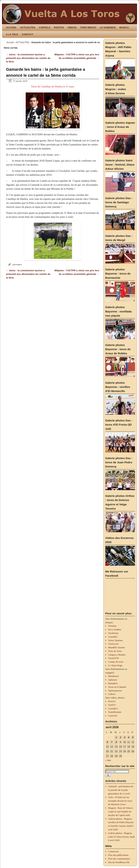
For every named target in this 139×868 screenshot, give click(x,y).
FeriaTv (112, 701)
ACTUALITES (28, 27)
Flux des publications (118, 855)
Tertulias (112, 626)
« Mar (108, 760)
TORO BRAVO (88, 27)
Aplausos (112, 680)
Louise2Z (113, 716)
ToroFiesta (113, 633)
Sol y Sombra (115, 629)
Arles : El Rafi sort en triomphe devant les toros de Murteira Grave (120, 801)
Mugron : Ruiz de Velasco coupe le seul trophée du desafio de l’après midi (120, 812)
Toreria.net (113, 644)
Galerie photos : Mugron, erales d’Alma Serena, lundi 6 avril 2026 (121, 837)
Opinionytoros (115, 691)
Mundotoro (113, 676)
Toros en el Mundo (117, 687)
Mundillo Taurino (116, 647)
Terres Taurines (115, 640)
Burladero (113, 683)
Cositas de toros (116, 662)
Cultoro (112, 694)
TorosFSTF (113, 658)
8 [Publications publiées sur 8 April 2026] (116, 742)
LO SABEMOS (108, 27)
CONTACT (27, 34)
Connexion (113, 851)
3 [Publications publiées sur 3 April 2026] (125, 737)
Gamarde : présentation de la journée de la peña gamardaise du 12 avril (121, 790)
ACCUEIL (11, 27)
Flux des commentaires (119, 859)
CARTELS (45, 27)
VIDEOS (72, 27)
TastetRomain (115, 712)
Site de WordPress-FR (119, 862)
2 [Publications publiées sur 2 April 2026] (120, 737)
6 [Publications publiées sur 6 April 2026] (107, 742)
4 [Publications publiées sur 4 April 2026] (129, 737)
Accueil (10, 42)
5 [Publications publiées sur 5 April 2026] (133, 737)
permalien (17, 264)
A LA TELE (12, 34)
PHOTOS (59, 27)
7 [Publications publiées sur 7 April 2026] (112, 742)
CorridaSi (113, 637)
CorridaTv (113, 709)
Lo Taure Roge (115, 665)
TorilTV (112, 705)
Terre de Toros (115, 651)
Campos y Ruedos (117, 655)
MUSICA (124, 27)
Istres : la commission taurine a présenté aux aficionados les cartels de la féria (28, 58)
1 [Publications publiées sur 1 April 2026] (116, 737)
